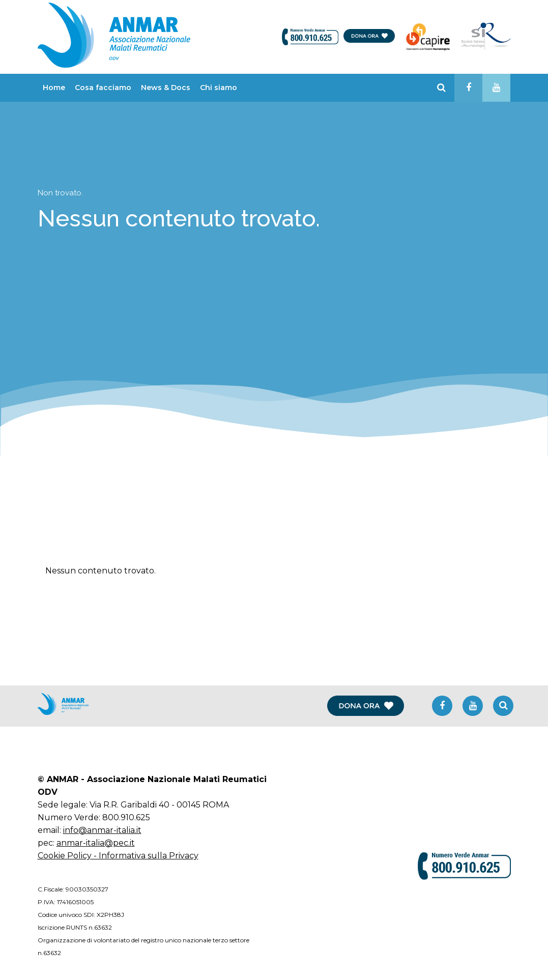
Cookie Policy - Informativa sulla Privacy (118, 856)
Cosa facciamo (103, 88)
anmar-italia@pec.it (96, 843)
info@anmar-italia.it (102, 830)
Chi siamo (219, 88)
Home (54, 88)
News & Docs (166, 88)
